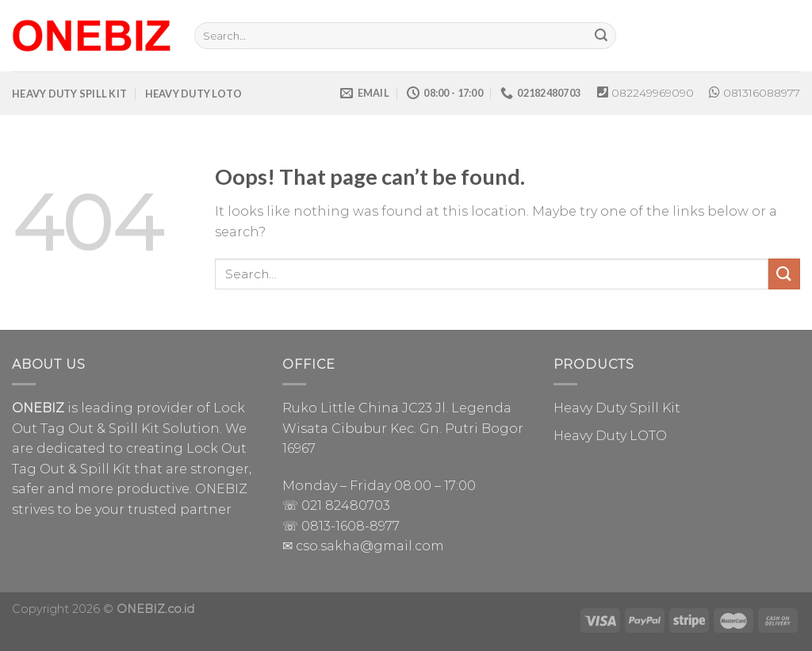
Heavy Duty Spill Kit (617, 408)
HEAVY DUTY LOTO (194, 94)
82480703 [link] (358, 505)
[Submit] (602, 36)
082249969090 (653, 93)
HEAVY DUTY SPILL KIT (69, 94)
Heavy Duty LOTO (610, 436)
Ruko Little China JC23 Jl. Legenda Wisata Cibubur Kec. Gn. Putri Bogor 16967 (403, 428)
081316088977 (762, 93)
